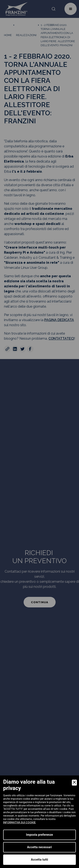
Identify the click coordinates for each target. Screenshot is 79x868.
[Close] (74, 783)
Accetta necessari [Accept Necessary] (40, 847)
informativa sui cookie (19, 822)
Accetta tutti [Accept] (39, 860)
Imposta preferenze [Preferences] (40, 835)
